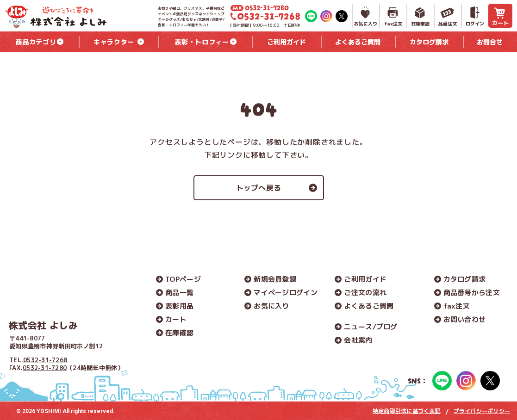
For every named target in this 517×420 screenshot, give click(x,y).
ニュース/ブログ (371, 327)
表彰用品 (179, 306)
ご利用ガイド (365, 279)
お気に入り (271, 306)
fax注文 (457, 306)
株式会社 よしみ (43, 325)
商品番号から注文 (472, 293)
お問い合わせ (465, 319)
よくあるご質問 (369, 306)
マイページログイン (286, 293)
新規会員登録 (275, 279)
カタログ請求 (465, 279)
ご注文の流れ (365, 293)
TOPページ (183, 279)
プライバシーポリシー (482, 411)
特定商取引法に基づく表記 (407, 411)
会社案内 (358, 340)
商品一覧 (179, 293)
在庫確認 (179, 333)
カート (176, 319)
